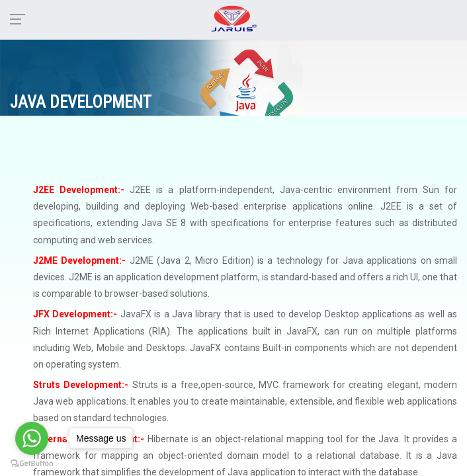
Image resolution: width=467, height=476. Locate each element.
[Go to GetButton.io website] (32, 463)
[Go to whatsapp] (32, 438)
